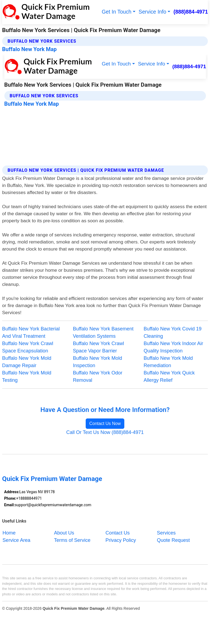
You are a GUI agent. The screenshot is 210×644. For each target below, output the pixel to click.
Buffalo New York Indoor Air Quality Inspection (173, 347)
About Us (64, 533)
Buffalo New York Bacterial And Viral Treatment (31, 332)
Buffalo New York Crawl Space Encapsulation (28, 347)
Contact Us (118, 533)
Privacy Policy (121, 540)
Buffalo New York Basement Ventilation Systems (103, 332)
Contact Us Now (105, 423)
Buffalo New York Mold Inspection (98, 362)
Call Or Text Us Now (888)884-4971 (105, 432)
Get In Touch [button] (117, 12)
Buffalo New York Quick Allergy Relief (169, 376)
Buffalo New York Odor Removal (98, 376)
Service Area (16, 540)
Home (9, 533)
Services (166, 533)
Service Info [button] (153, 12)
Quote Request (173, 540)
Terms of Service (72, 540)
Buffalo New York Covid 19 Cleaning (173, 332)
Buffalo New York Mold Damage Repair (27, 362)
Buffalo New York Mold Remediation (168, 362)
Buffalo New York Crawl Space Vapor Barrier (98, 347)
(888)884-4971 (191, 12)
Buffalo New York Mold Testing (27, 376)
